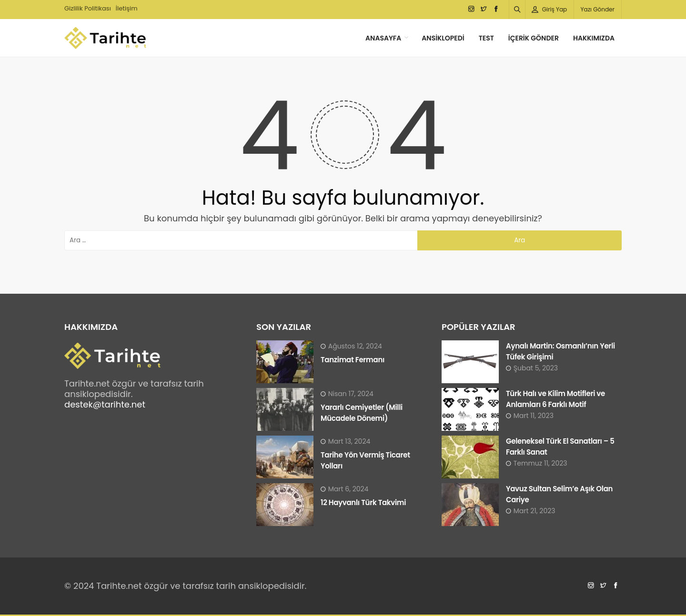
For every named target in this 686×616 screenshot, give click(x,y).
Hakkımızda (594, 38)
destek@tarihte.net (105, 404)
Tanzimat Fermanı (353, 360)
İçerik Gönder (534, 38)
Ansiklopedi (443, 38)
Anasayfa (383, 38)
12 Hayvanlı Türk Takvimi (363, 502)
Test (486, 38)
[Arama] (517, 10)
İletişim (127, 8)
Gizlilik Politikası (88, 8)
